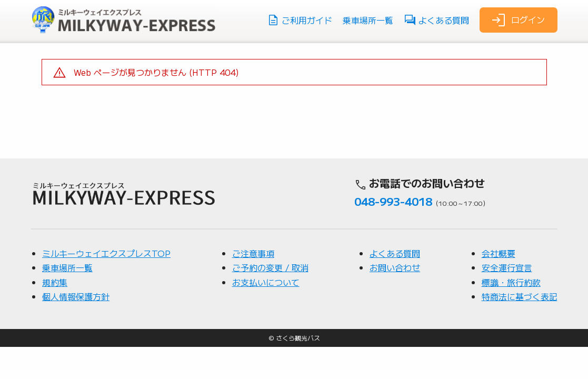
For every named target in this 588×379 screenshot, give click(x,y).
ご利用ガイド (300, 20)
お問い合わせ (395, 299)
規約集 (55, 314)
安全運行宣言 (507, 299)
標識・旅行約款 (511, 314)
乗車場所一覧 (368, 20)
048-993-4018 (393, 233)
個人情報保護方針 (76, 328)
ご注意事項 (253, 285)
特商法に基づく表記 (520, 328)
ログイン (517, 20)
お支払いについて (266, 314)
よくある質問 (436, 20)
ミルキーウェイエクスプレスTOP (106, 285)
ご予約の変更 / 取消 (270, 299)
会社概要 (499, 285)
